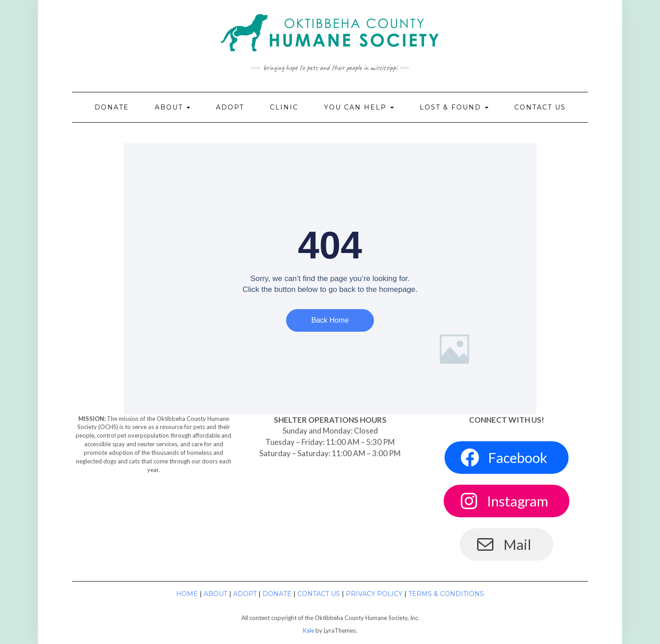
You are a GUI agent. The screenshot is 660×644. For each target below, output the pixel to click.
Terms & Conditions (446, 594)
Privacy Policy (374, 594)
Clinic (284, 107)
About (172, 107)
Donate (112, 107)
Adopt (230, 107)
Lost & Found (454, 107)
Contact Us (540, 107)
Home (187, 594)
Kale (308, 630)
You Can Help (359, 107)
